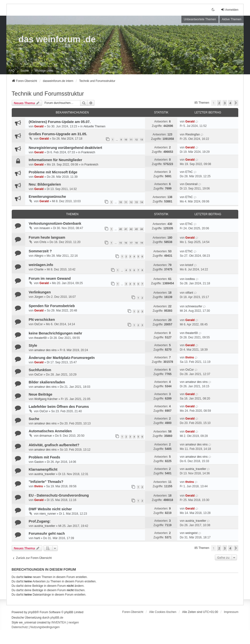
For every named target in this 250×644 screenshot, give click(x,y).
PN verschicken (42, 320)
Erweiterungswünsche (47, 197)
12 (136, 139)
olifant (189, 293)
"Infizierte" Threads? (46, 482)
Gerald (39, 126)
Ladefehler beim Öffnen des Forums (59, 407)
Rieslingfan (193, 134)
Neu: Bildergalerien (45, 184)
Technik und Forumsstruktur (48, 94)
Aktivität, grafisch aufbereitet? (54, 445)
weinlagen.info (41, 265)
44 (142, 229)
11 (131, 139)
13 (142, 139)
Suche (34, 419)
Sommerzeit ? (40, 251)
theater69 (40, 338)
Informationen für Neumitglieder (56, 160)
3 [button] (225, 103)
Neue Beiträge (41, 394)
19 (142, 243)
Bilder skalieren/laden (47, 382)
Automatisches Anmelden (50, 431)
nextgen (74, 622)
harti (37, 538)
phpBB (32, 612)
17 (131, 243)
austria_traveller (45, 474)
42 (131, 229)
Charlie (39, 269)
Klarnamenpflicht (43, 469)
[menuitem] (44, 71)
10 (126, 139)
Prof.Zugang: (40, 521)
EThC (189, 172)
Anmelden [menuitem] (229, 10)
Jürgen (39, 297)
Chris (43, 242)
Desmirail (191, 184)
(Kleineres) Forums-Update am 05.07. (60, 122)
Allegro (39, 256)
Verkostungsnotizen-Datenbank (55, 223)
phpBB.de (57, 618)
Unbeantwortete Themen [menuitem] (200, 19)
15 (121, 243)
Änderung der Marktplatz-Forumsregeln (62, 358)
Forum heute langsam (47, 237)
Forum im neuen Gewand (50, 278)
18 (136, 243)
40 (121, 229)
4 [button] (230, 103)
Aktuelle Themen (94, 126)
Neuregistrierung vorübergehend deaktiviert (66, 148)
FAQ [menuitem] (12, 71)
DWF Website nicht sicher (50, 509)
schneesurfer (194, 306)
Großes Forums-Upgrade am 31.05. (58, 134)
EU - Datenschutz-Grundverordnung (59, 495)
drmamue (46, 436)
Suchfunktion (40, 370)
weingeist (191, 533)
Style (33, 345)
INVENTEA (59, 622)
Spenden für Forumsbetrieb (52, 306)
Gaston (39, 462)
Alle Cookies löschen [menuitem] (163, 612)
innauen (45, 228)
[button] (236, 103)
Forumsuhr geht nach (47, 533)
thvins (190, 357)
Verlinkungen (40, 292)
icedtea (190, 279)
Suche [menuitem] (25, 71)
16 (126, 243)
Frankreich (88, 152)
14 (142, 202)
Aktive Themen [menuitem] (232, 19)
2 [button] (219, 103)
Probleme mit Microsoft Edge (53, 172)
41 (126, 229)
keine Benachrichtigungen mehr (56, 333)
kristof (189, 265)
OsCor (38, 324)
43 (136, 229)
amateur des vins (45, 350)
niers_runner (48, 514)
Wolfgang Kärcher (46, 399)
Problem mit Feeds (45, 457)
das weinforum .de (57, 39)
